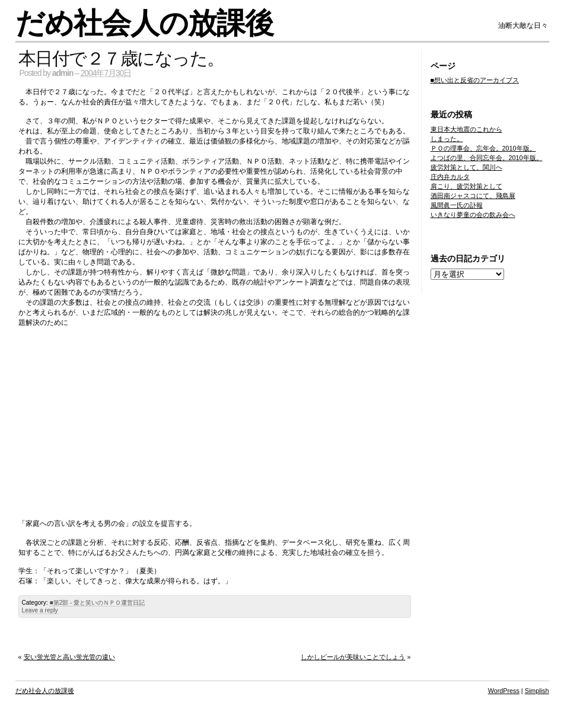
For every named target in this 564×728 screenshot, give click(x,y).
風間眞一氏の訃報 (457, 205)
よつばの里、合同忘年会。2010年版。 (487, 158)
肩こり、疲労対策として (466, 186)
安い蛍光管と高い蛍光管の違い (69, 657)
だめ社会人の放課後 (144, 23)
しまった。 (447, 139)
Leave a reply (40, 610)
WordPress (504, 691)
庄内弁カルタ (450, 177)
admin (63, 73)
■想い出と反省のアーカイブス (475, 80)
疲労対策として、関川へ (466, 167)
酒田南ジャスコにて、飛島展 (473, 196)
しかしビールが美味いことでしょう (353, 657)
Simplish (537, 691)
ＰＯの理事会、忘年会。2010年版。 (483, 148)
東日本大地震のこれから (466, 129)
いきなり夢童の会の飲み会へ (473, 215)
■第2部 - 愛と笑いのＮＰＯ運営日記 (98, 603)
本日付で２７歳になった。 (121, 58)
